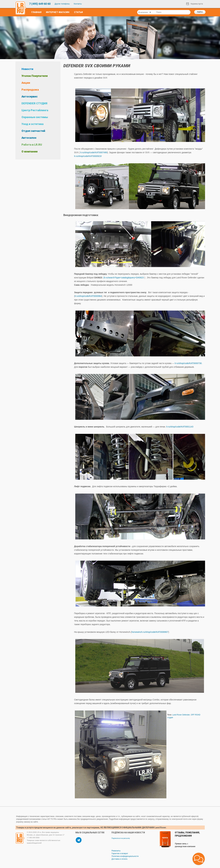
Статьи (78, 12)
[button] (199, 859)
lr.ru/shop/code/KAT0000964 (88, 296)
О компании (30, 151)
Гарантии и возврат (120, 853)
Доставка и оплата (119, 859)
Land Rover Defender (181, 715)
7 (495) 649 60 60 (40, 4)
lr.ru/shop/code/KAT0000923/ (88, 156)
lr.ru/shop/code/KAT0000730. (189, 363)
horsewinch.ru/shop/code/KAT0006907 (150, 632)
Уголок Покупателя (35, 76)
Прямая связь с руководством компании (185, 845)
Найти (200, 12)
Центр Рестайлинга (35, 110)
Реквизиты (116, 851)
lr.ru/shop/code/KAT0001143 (180, 427)
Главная (36, 12)
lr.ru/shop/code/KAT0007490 (94, 152)
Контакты (78, 4)
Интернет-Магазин (58, 12)
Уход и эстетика (33, 124)
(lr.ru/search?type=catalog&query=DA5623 (124, 278)
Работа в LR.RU (32, 145)
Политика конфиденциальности (125, 856)
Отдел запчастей (33, 131)
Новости (27, 69)
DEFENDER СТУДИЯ (34, 103)
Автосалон (29, 138)
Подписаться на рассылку (121, 838)
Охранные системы (35, 117)
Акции (26, 83)
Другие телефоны (62, 4)
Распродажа (30, 90)
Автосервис (30, 96)
